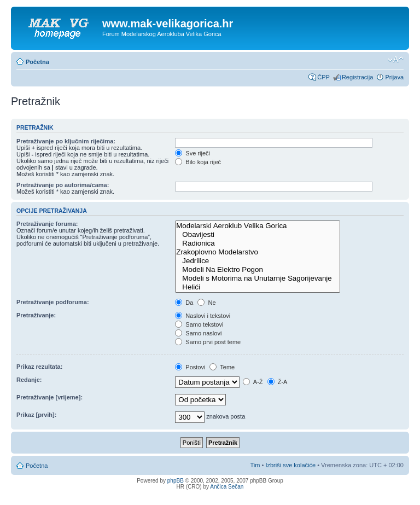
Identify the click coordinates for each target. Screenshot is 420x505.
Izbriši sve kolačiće (290, 465)
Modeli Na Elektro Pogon (258, 270)
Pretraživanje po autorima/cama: (63, 185)
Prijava (394, 77)
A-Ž (253, 382)
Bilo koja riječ (198, 162)
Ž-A (278, 382)
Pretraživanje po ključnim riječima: (66, 141)
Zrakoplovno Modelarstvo (258, 252)
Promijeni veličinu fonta (396, 60)
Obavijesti (258, 235)
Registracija (357, 77)
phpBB (176, 481)
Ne (206, 303)
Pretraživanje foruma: (47, 224)
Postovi (190, 367)
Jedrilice (258, 261)
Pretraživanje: (36, 315)
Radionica (258, 243)
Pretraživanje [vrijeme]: (49, 397)
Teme (222, 367)
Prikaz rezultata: (39, 367)
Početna (37, 62)
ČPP (323, 77)
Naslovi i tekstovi (203, 316)
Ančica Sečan (227, 487)
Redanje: (29, 380)
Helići (258, 287)
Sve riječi (192, 153)
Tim (255, 465)
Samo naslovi (198, 333)
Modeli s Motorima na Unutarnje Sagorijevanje (258, 278)
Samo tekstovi (199, 324)
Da (184, 303)
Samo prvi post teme (208, 342)
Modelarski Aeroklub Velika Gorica (258, 226)
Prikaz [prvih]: (36, 415)
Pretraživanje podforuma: (53, 302)
